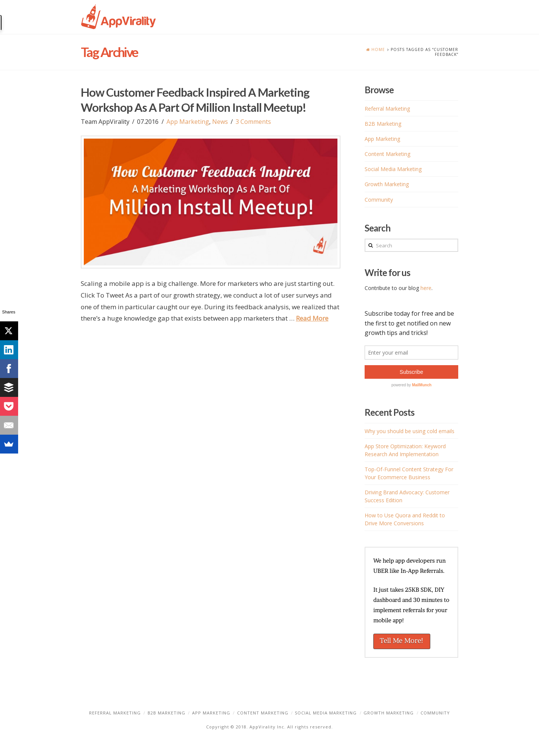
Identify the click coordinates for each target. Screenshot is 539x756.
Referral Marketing (387, 109)
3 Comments (253, 122)
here (426, 288)
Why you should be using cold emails (410, 431)
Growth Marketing (387, 184)
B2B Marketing (383, 124)
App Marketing (188, 122)
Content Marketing (387, 154)
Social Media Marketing (393, 169)
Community (379, 200)
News (220, 122)
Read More (312, 318)
